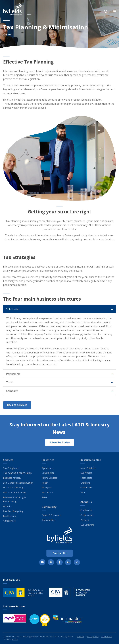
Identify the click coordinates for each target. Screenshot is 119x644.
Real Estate (47, 492)
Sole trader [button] (13, 311)
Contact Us (59, 553)
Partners (85, 520)
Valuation (8, 506)
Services (8, 460)
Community (49, 507)
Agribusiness (9, 521)
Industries (48, 460)
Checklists (85, 483)
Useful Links (86, 488)
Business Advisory (12, 478)
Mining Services (49, 478)
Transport (47, 488)
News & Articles (88, 468)
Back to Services (17, 407)
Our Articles (86, 473)
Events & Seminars (51, 515)
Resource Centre (91, 460)
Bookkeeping (10, 516)
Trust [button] (9, 384)
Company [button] (12, 393)
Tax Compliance (11, 468)
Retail (44, 497)
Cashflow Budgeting (13, 511)
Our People (86, 510)
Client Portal (107, 637)
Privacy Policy (93, 637)
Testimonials (87, 515)
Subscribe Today (59, 442)
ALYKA (15, 639)
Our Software (87, 525)
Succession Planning (13, 488)
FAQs (83, 492)
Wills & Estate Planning (15, 492)
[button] (106, 12)
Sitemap (80, 637)
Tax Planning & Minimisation (17, 473)
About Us (86, 502)
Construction (48, 473)
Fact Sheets (86, 478)
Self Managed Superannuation (18, 483)
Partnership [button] (13, 376)
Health (45, 483)
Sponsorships (48, 520)
